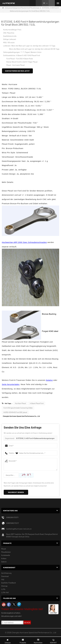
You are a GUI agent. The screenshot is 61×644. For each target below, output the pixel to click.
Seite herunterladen (11, 384)
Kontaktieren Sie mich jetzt (17, 71)
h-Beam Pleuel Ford (37, 403)
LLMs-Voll (5, 592)
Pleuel (23, 8)
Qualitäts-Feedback (9, 583)
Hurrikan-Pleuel (20, 403)
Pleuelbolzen (6, 552)
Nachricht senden (16, 492)
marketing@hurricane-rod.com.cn (19, 529)
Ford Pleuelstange (33, 8)
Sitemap (4, 586)
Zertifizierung (6, 573)
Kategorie (16, 8)
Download (5, 576)
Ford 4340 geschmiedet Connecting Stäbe (18, 408)
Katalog (49, 380)
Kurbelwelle (6, 555)
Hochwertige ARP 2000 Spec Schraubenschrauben (24, 242)
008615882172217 (12, 523)
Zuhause (7, 8)
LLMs (3, 589)
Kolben (4, 558)
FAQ (3, 579)
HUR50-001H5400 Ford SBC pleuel (15, 412)
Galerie (4, 562)
